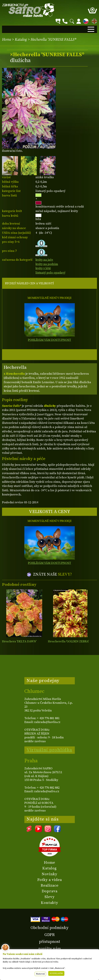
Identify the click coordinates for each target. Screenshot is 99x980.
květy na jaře (44, 260)
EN (94, 21)
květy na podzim (47, 264)
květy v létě (43, 268)
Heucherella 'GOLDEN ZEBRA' (68, 641)
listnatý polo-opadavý (50, 273)
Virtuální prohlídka (49, 750)
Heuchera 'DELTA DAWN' (19, 641)
